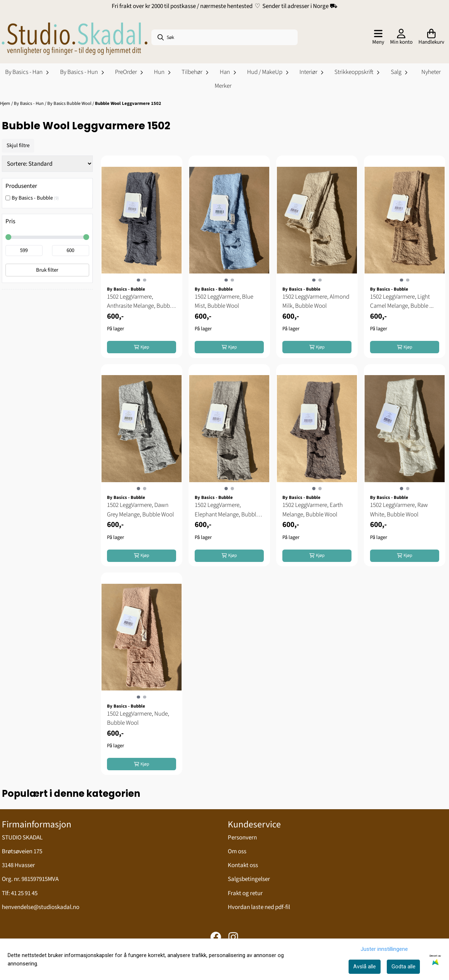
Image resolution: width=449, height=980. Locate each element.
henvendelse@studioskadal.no (41, 907)
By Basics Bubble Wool (70, 103)
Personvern (242, 838)
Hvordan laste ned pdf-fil (259, 907)
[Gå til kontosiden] (401, 38)
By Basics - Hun (29, 103)
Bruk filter (47, 270)
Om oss (237, 851)
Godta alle (404, 967)
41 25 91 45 (24, 893)
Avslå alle (365, 967)
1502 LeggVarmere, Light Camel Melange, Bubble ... (402, 302)
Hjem (6, 103)
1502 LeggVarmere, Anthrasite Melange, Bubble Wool (141, 302)
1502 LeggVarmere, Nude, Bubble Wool (138, 719)
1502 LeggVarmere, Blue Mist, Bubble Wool (224, 302)
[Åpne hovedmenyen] (378, 38)
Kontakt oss (243, 865)
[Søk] (224, 37)
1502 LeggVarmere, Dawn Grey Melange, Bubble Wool (140, 510)
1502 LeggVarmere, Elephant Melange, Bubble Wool (227, 510)
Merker (223, 86)
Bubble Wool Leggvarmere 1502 (128, 103)
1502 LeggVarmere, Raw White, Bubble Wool (399, 510)
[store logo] (75, 38)
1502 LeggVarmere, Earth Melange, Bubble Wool (313, 510)
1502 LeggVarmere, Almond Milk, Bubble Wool (316, 302)
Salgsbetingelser (249, 879)
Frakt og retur (245, 893)
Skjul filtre (18, 145)
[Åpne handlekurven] (431, 38)
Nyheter (431, 72)
